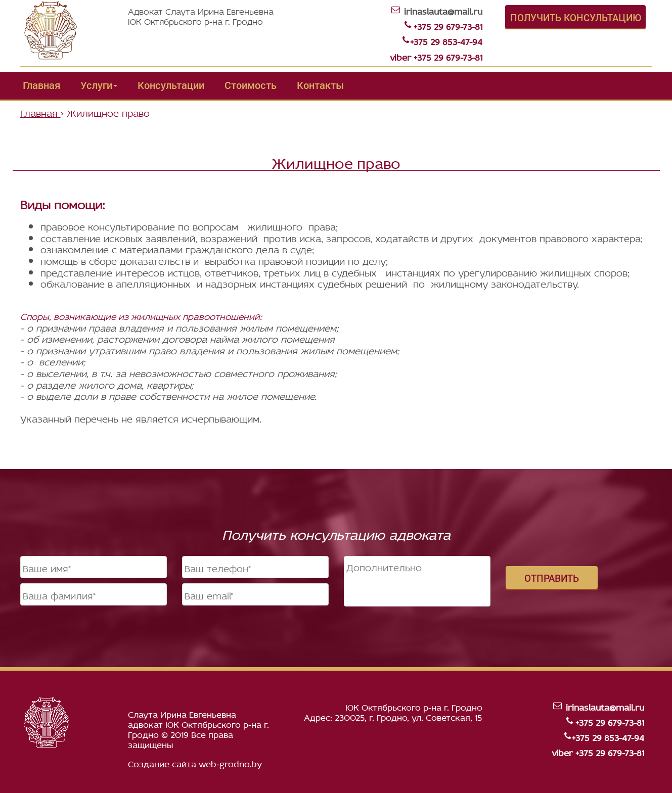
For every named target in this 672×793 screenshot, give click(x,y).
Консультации (171, 85)
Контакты (320, 85)
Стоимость (251, 85)
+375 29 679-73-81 (448, 25)
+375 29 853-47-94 (446, 40)
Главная (41, 85)
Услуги (99, 85)
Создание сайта (162, 763)
